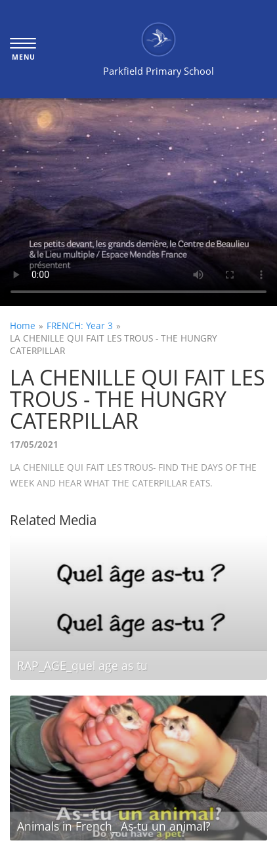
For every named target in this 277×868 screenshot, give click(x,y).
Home (23, 325)
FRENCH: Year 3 (80, 325)
